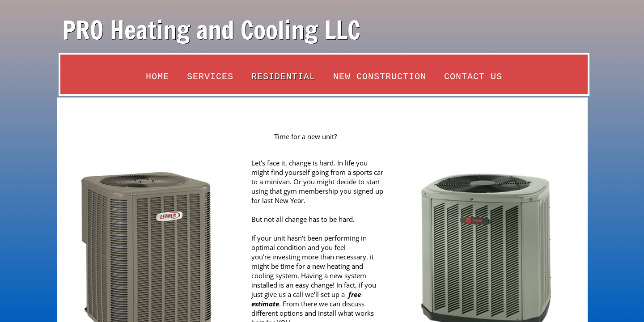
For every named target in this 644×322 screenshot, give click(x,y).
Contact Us (473, 77)
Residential (283, 77)
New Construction (380, 77)
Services (210, 77)
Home (157, 77)
